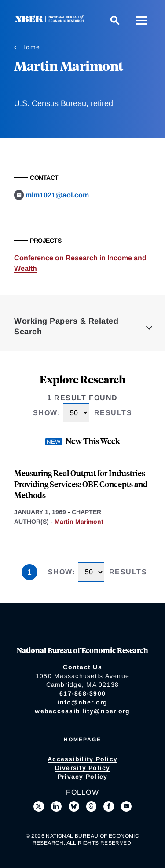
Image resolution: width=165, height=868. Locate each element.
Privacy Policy (83, 777)
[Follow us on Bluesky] (74, 806)
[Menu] (141, 20)
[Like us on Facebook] (109, 806)
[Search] (115, 20)
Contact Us (82, 667)
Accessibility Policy (82, 759)
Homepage (82, 740)
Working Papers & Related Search (66, 326)
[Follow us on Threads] (92, 806)
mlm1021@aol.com (57, 195)
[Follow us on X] (39, 806)
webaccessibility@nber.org (82, 711)
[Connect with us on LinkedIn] (56, 806)
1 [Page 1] (29, 572)
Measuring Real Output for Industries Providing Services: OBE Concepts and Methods (81, 484)
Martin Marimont (79, 522)
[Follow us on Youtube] (126, 806)
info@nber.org (82, 702)
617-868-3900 (82, 693)
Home (31, 47)
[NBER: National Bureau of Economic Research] (51, 20)
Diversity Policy (83, 768)
